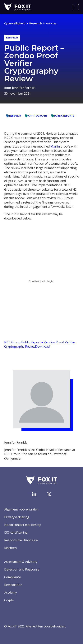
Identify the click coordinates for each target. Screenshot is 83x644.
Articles (51, 23)
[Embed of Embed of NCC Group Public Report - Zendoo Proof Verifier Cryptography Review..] (42, 281)
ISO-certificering (16, 532)
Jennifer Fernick (24, 88)
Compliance (13, 577)
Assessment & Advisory (21, 562)
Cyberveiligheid (15, 23)
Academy (11, 592)
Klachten (10, 548)
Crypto (9, 600)
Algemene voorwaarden (21, 509)
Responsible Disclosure (21, 540)
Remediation (13, 585)
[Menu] (76, 7)
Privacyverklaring (17, 517)
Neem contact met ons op (23, 525)
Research (36, 23)
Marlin (55, 146)
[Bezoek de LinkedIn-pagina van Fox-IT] (34, 494)
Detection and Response (22, 569)
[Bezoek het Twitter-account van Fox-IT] (49, 494)
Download (42, 346)
